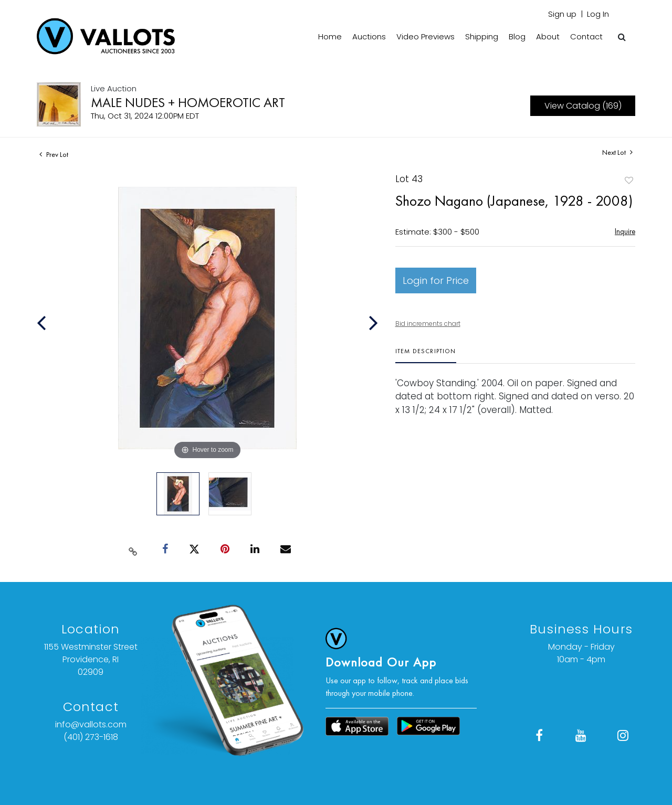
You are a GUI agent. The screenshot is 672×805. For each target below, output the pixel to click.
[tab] (426, 355)
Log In (598, 14)
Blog (517, 36)
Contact (586, 36)
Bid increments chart (428, 324)
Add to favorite (629, 180)
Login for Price (436, 280)
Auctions (369, 36)
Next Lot (617, 152)
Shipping (482, 36)
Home (330, 36)
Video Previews (426, 36)
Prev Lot (54, 154)
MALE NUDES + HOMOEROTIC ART (188, 102)
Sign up (562, 14)
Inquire (625, 231)
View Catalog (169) (583, 106)
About (548, 36)
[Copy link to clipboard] (133, 549)
